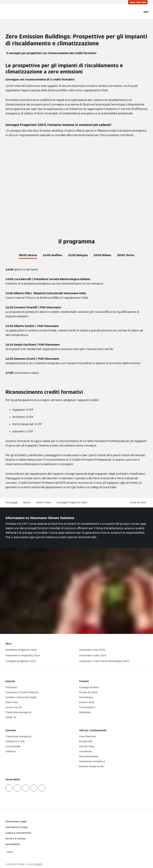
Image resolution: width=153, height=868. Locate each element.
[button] (139, 503)
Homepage (12, 502)
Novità (27, 502)
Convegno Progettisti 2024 (72, 502)
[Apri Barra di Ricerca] (138, 12)
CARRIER (38, 864)
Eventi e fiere (44, 502)
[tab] (28, 255)
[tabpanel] (76, 321)
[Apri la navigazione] (146, 12)
